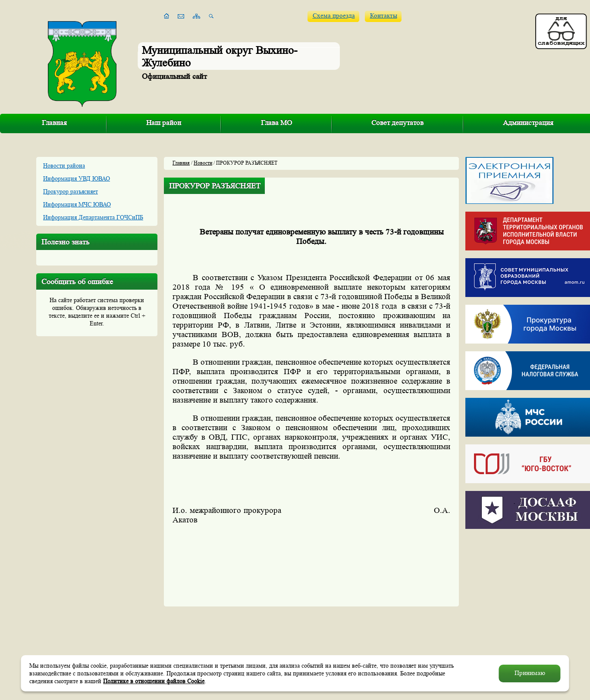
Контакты (384, 16)
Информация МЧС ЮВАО (77, 204)
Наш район (164, 123)
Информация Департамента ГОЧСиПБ (93, 217)
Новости (203, 163)
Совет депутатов (397, 123)
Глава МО (276, 123)
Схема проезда (334, 16)
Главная (54, 123)
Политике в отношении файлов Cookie (154, 681)
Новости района (64, 166)
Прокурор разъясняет (71, 191)
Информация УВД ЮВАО (77, 178)
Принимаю (530, 673)
